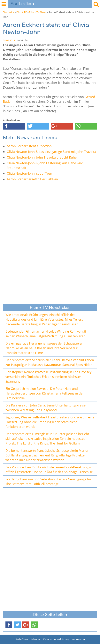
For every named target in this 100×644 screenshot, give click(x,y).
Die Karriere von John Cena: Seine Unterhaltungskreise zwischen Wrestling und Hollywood (46, 408)
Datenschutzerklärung (56, 639)
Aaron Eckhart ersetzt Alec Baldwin (32, 179)
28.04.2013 (9, 40)
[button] (14, 126)
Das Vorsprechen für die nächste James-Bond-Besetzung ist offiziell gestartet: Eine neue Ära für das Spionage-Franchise (49, 470)
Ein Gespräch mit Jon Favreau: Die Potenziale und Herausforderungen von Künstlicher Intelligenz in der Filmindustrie (45, 393)
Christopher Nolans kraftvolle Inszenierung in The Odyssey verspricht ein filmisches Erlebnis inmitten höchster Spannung (48, 377)
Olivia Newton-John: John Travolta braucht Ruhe (42, 157)
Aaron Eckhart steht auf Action (29, 146)
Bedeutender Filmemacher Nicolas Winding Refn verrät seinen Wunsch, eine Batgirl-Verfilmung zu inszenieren (46, 334)
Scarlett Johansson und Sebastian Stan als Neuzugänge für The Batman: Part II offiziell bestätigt (48, 482)
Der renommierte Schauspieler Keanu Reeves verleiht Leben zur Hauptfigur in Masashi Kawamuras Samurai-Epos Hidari (50, 362)
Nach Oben (21, 639)
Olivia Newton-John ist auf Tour (30, 173)
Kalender (36, 639)
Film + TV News (38, 12)
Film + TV (22, 12)
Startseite (8, 12)
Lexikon (22, 4)
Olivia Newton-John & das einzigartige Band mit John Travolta (51, 152)
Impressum (78, 639)
